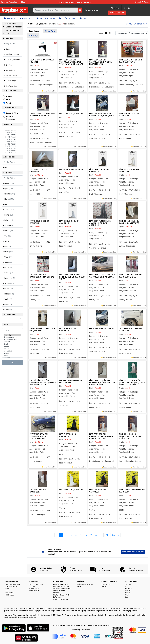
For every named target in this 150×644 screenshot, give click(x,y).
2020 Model (12, 146)
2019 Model (12, 149)
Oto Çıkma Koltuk (59, 591)
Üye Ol (127, 8)
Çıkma (9, 96)
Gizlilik (8, 589)
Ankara (12, 342)
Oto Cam (56, 593)
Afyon (12, 353)
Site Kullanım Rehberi (13, 584)
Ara (13, 362)
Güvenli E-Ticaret (142, 2)
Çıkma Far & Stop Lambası (62, 589)
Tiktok (127, 595)
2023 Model (12, 139)
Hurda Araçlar (34, 591)
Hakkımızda (10, 595)
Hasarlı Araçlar (34, 589)
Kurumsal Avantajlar (9, 2)
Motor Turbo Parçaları (61, 599)
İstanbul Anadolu (12, 340)
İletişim (104, 586)
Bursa (12, 346)
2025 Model (12, 135)
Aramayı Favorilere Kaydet (136, 24)
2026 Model (12, 133)
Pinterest (128, 593)
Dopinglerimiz (106, 584)
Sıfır (8, 100)
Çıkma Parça (26, 18)
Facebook (128, 584)
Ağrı (12, 356)
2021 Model (12, 144)
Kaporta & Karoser (46, 18)
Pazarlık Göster (13, 113)
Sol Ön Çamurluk (68, 18)
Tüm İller (12, 335)
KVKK (8, 591)
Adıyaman (12, 351)
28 (113, 535)
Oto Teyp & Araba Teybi (61, 595)
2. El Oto (32, 586)
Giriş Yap (115, 8)
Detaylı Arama (91, 10)
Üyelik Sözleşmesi (12, 586)
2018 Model (12, 151)
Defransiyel (57, 597)
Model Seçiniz (12, 130)
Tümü (9, 103)
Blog (23, 2)
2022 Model (12, 142)
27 (107, 535)
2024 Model (12, 137)
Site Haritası (10, 593)
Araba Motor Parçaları (61, 584)
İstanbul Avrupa (12, 337)
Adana (12, 349)
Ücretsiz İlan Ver (117, 13)
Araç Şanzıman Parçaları (62, 586)
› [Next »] (119, 535)
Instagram (128, 589)
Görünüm (99, 34)
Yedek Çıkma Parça (36, 584)
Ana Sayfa (10, 18)
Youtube (128, 591)
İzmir (12, 344)
